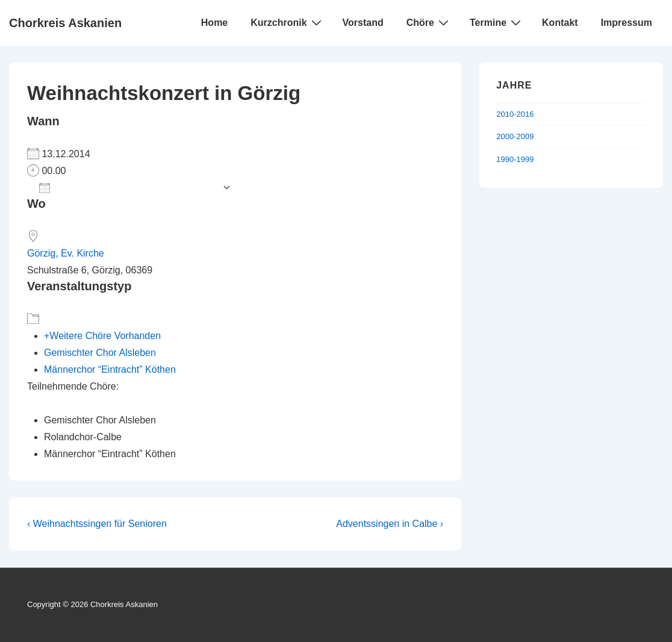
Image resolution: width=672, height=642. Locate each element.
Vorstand (363, 23)
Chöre (429, 22)
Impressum (627, 23)
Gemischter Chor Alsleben (100, 353)
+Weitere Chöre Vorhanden (102, 336)
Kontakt (560, 23)
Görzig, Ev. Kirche (66, 253)
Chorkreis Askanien (65, 23)
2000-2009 (515, 136)
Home (214, 23)
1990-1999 (515, 159)
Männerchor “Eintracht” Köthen (110, 369)
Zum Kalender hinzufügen (128, 188)
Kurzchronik (287, 22)
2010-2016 (515, 114)
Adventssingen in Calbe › (390, 524)
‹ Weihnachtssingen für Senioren (97, 524)
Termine (497, 22)
